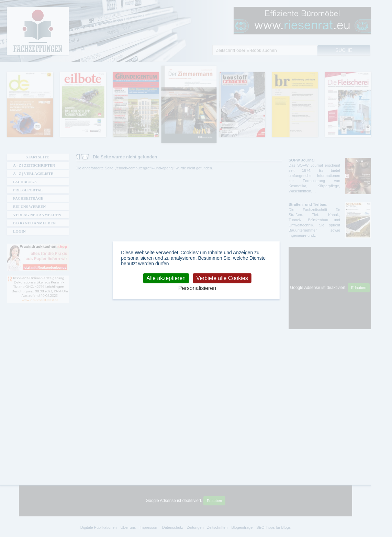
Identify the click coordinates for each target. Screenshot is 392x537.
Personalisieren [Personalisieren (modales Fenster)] (197, 288)
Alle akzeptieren (166, 278)
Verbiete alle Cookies (222, 278)
